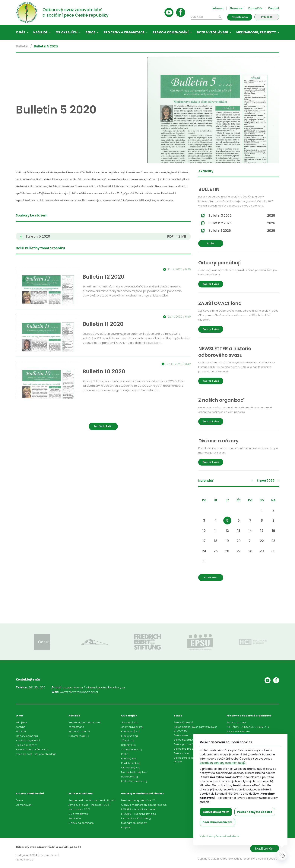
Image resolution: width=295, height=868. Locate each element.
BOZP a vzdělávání (213, 32)
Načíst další (103, 426)
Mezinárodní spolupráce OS (138, 800)
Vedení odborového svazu (85, 722)
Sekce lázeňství (183, 722)
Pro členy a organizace (124, 32)
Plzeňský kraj (129, 759)
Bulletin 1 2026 (242, 231)
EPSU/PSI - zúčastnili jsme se (139, 814)
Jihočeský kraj (130, 722)
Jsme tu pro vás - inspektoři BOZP (89, 805)
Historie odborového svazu (32, 749)
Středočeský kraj (131, 749)
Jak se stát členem (238, 731)
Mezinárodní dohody (134, 823)
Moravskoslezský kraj (134, 772)
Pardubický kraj (130, 763)
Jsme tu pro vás (236, 722)
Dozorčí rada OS (79, 736)
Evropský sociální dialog (136, 818)
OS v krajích (67, 32)
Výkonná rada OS (79, 731)
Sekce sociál (182, 753)
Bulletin (22, 46)
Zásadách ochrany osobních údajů (223, 763)
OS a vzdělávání (78, 814)
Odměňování (24, 805)
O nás (21, 32)
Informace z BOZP (79, 809)
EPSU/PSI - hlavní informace (138, 809)
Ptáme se (236, 8)
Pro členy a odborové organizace (249, 716)
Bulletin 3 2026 (242, 216)
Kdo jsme (22, 722)
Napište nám (240, 17)
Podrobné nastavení (217, 822)
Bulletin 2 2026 (242, 223)
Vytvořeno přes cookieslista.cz (220, 836)
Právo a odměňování (171, 32)
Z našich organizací (28, 740)
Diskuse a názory (26, 745)
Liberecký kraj (129, 777)
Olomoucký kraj (131, 768)
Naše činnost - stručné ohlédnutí (36, 754)
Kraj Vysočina (129, 736)
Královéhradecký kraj (134, 781)
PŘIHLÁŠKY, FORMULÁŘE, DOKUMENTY (248, 727)
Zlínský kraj (128, 740)
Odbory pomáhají (27, 736)
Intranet (218, 8)
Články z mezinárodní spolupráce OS (144, 805)
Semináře (75, 818)
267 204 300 (37, 687)
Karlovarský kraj (131, 731)
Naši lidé (40, 32)
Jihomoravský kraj (132, 727)
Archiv (211, 243)
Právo (19, 800)
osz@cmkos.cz (73, 687)
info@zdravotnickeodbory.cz (105, 687)
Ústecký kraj (128, 745)
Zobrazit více (211, 284)
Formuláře (255, 8)
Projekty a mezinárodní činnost (143, 794)
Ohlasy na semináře (81, 823)
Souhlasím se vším (216, 812)
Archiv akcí (211, 577)
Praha (125, 754)
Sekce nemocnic (184, 735)
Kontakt (274, 8)
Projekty (126, 827)
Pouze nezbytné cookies (255, 812)
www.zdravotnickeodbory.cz (79, 692)
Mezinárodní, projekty (256, 32)
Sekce (90, 32)
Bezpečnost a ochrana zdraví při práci (92, 800)
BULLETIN (21, 731)
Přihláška (267, 17)
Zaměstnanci (76, 727)
